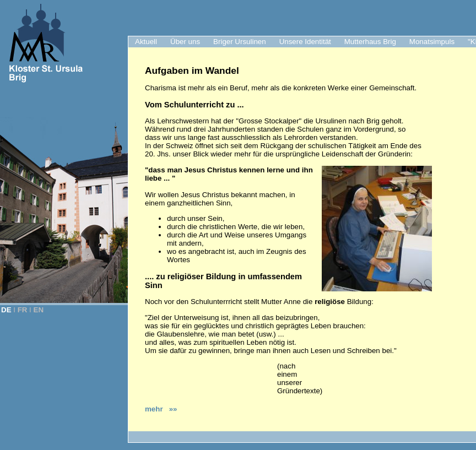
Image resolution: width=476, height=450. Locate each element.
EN (39, 310)
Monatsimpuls (432, 42)
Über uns (185, 42)
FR (23, 310)
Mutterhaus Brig (370, 42)
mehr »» (161, 409)
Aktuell (146, 42)
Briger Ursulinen (240, 42)
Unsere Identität (305, 42)
